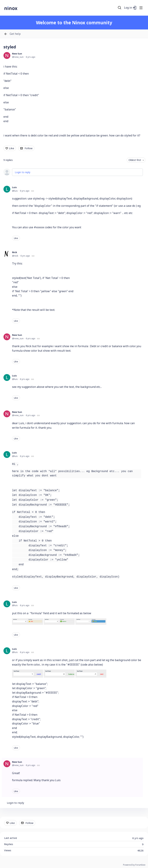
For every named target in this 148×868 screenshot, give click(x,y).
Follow (29, 148)
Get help (15, 34)
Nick (15, 252)
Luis (14, 187)
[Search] (120, 8)
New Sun (17, 54)
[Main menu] (141, 8)
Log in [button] (128, 8)
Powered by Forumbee (134, 865)
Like (12, 148)
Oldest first (135, 160)
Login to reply (23, 172)
